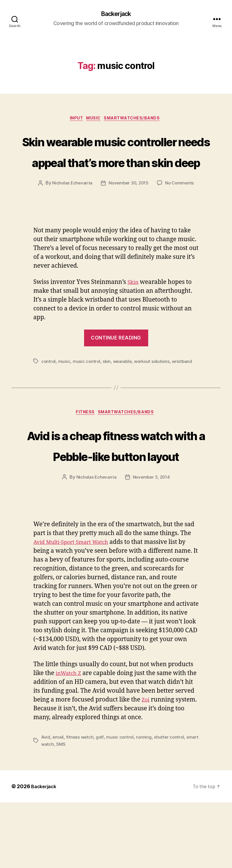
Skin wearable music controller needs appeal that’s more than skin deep (116, 173)
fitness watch (81, 803)
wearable (124, 405)
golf (101, 803)
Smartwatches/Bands (137, 120)
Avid (46, 803)
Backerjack (116, 14)
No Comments (181, 227)
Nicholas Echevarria (70, 227)
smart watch (54, 810)
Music (94, 120)
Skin (134, 326)
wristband (186, 405)
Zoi (167, 766)
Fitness (84, 457)
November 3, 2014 (152, 543)
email (59, 803)
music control (87, 405)
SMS (75, 810)
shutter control (171, 803)
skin (108, 405)
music (65, 405)
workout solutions (155, 405)
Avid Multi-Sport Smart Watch (76, 608)
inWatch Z (70, 739)
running (146, 803)
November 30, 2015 (128, 227)
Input (73, 120)
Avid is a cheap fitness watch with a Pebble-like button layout (116, 499)
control (49, 405)
